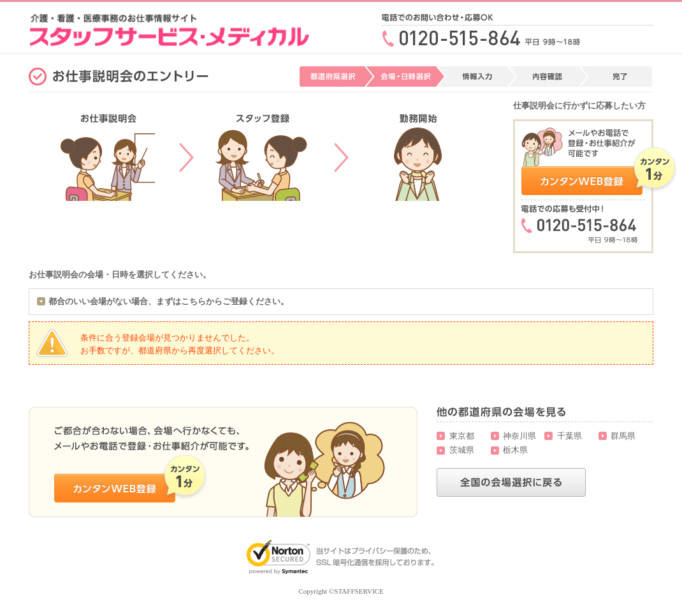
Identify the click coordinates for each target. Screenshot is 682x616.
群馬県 (623, 436)
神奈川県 (519, 436)
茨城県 (462, 450)
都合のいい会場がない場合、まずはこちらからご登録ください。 (169, 301)
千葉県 (570, 436)
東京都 (462, 436)
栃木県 (515, 450)
